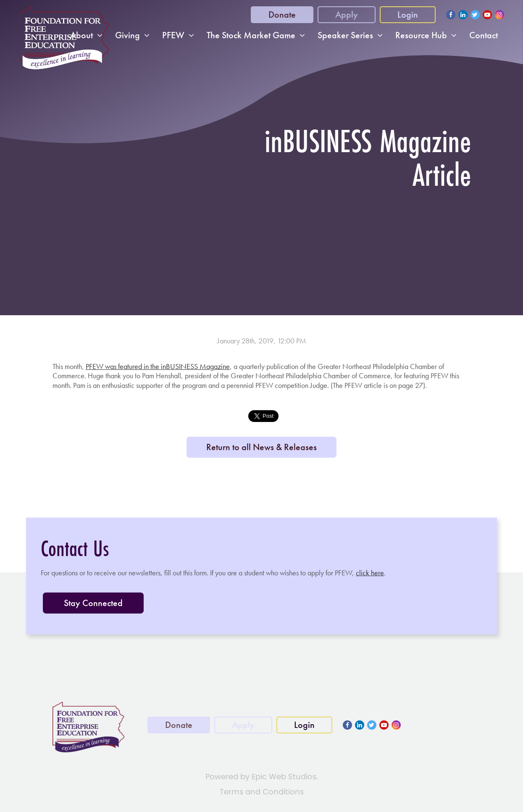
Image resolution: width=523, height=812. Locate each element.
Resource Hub (421, 35)
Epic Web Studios (284, 776)
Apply (347, 14)
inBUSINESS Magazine (195, 366)
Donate (282, 14)
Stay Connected (93, 602)
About (81, 35)
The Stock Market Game (251, 35)
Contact (484, 35)
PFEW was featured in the (123, 366)
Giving (127, 35)
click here (370, 573)
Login (408, 14)
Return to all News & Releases (261, 447)
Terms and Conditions (262, 792)
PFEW (173, 35)
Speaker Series (345, 35)
